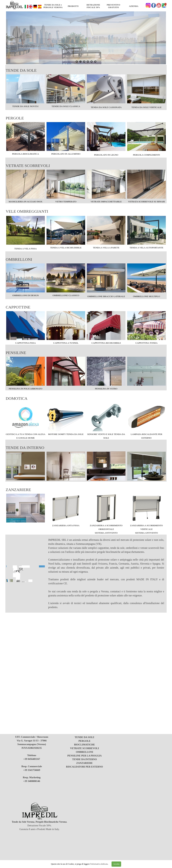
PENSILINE (16, 353)
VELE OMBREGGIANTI (27, 211)
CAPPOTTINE (18, 307)
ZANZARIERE (18, 490)
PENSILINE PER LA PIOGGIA (84, 756)
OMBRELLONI (19, 259)
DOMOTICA (17, 398)
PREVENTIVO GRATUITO (114, 6)
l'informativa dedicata (99, 864)
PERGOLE (15, 118)
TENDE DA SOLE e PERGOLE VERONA (53, 6)
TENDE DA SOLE (21, 70)
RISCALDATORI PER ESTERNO (84, 767)
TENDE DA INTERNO (25, 448)
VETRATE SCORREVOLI (28, 166)
